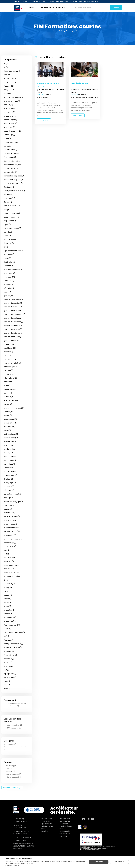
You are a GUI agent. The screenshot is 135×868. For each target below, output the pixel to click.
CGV (61, 829)
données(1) (8, 232)
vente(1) (7, 681)
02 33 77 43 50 (22, 834)
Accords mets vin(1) (12, 71)
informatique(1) (10, 367)
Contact (116, 8)
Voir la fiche (44, 120)
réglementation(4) (12, 565)
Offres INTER (45, 821)
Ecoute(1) (8, 236)
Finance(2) (8, 266)
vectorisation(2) (11, 677)
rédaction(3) (9, 561)
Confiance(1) (9, 187)
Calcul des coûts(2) (12, 142)
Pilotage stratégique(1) (13, 501)
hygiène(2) (8, 352)
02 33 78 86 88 (22, 821)
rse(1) (6, 591)
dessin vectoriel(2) (12, 217)
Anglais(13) (8, 105)
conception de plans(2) (14, 180)
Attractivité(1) (9, 127)
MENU (33, 8)
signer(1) (7, 606)
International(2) (10, 378)
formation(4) (9, 277)
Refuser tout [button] (119, 862)
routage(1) (8, 588)
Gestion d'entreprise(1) (13, 299)
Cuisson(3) (8, 202)
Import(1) (8, 355)
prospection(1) (10, 535)
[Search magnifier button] (103, 8)
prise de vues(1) (10, 524)
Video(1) (7, 685)
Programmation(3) (12, 531)
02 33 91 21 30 (21, 828)
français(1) (8, 284)
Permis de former (80, 83)
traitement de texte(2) (13, 647)
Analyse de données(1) (13, 97)
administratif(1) (10, 82)
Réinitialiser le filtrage (12, 788)
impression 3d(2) (11, 359)
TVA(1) (6, 670)
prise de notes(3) (11, 520)
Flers (49, 90)
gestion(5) (8, 296)
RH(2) (6, 580)
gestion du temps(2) (12, 341)
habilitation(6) (10, 348)
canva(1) (7, 146)
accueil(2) (8, 75)
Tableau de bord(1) (12, 625)
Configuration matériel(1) (14, 191)
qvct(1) (7, 550)
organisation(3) (10, 475)
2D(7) (6, 64)
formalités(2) (9, 273)
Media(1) (7, 430)
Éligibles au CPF (46, 824)
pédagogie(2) (10, 490)
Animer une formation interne (49, 85)
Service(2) (8, 599)
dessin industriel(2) (12, 213)
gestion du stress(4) (12, 337)
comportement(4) (12, 168)
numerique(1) (9, 464)
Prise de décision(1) (12, 516)
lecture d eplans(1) (12, 400)
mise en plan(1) (10, 442)
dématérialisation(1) (12, 206)
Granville (55, 90)
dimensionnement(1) (12, 228)
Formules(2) (9, 281)
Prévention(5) (10, 513)
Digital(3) (8, 225)
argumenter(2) (10, 116)
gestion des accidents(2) (14, 314)
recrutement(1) (10, 558)
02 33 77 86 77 (22, 840)
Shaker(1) (8, 603)
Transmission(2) (11, 655)
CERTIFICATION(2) (11, 150)
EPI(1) (6, 247)
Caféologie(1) (9, 135)
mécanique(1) (10, 427)
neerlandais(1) (10, 457)
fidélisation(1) (9, 262)
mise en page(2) (11, 438)
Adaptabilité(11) (10, 79)
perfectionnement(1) (12, 494)
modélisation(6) (11, 449)
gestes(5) (8, 292)
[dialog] (67, 862)
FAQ (42, 834)
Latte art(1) (8, 397)
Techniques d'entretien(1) (14, 632)
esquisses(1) (9, 254)
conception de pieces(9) (14, 176)
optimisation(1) (10, 472)
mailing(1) (8, 415)
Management (44, 98)
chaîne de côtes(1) (12, 153)
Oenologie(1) (9, 468)
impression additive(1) (13, 363)
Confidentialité (65, 831)
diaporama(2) (10, 221)
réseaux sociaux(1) (12, 573)
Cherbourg (43, 90)
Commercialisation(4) (13, 161)
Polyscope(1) (9, 505)
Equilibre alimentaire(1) (13, 251)
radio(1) (7, 554)
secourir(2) (8, 595)
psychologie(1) (10, 543)
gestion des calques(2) (14, 318)
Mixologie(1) (9, 445)
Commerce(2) (10, 157)
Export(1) (7, 258)
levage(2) (8, 404)
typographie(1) (10, 674)
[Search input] (87, 8)
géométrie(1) (9, 288)
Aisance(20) (9, 86)
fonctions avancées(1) (13, 269)
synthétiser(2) (10, 621)
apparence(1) (9, 112)
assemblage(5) (10, 120)
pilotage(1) (8, 498)
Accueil (56, 31)
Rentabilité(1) (9, 569)
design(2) (8, 210)
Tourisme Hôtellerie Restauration (85, 97)
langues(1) (8, 393)
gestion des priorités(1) (13, 322)
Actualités (44, 831)
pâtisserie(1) (9, 486)
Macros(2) (8, 412)
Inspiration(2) (9, 374)
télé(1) (6, 636)
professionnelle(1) (11, 528)
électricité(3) (9, 243)
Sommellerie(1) (10, 617)
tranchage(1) (9, 651)
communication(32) (12, 165)
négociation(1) (10, 460)
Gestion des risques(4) (13, 326)
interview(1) (9, 382)
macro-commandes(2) (14, 408)
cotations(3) (9, 195)
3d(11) (6, 67)
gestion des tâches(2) (13, 333)
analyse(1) (8, 94)
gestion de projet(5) (12, 311)
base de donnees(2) (12, 131)
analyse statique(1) (12, 101)
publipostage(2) (11, 546)
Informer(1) (8, 370)
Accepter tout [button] (99, 862)
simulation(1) (9, 610)
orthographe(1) (10, 483)
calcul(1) (7, 138)
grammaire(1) (10, 344)
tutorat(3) (8, 662)
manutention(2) (10, 423)
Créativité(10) (9, 198)
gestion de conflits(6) (13, 303)
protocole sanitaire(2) (13, 539)
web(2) (7, 689)
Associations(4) (10, 123)
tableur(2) (8, 629)
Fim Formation (65, 819)
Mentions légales (66, 826)
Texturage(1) (9, 640)
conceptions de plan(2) (14, 183)
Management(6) (11, 419)
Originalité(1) (9, 479)
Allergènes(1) (9, 90)
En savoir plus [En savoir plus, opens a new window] (29, 863)
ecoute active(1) (11, 239)
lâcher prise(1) (10, 389)
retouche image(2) (12, 576)
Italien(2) (8, 385)
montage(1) (9, 453)
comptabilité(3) (10, 172)
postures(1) (9, 509)
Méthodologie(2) (11, 434)
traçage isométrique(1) (13, 644)
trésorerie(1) (9, 659)
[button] (45, 865)
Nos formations (46, 819)
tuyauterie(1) (9, 666)
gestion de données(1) (13, 307)
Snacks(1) (8, 614)
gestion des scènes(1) (13, 329)
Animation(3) (9, 108)
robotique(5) (9, 584)
